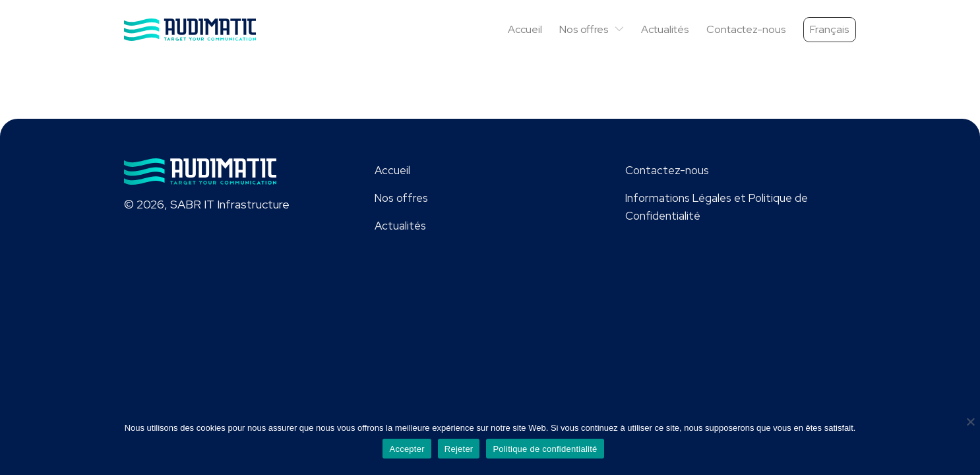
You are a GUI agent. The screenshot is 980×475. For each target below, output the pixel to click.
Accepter (407, 449)
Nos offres (592, 29)
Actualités (665, 29)
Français (830, 29)
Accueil (525, 29)
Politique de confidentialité (545, 449)
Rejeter (459, 449)
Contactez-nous (746, 29)
